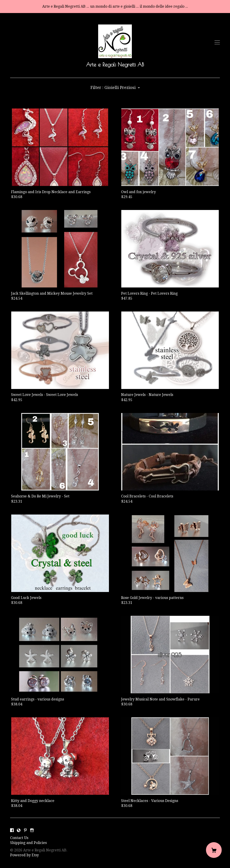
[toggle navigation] (217, 42)
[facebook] (12, 830)
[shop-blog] (19, 830)
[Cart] (214, 850)
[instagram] (32, 830)
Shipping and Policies (28, 843)
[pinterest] (25, 830)
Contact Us (19, 838)
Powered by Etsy (24, 855)
